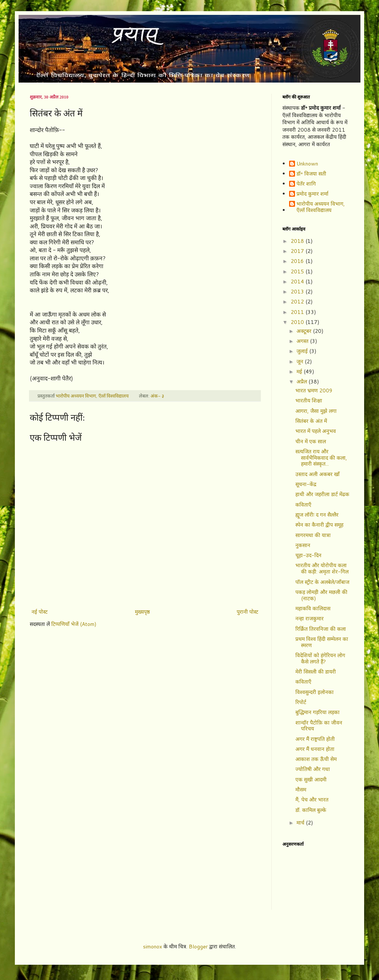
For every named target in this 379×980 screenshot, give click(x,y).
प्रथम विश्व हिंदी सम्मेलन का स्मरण (322, 642)
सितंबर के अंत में (311, 421)
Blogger (198, 947)
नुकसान (303, 545)
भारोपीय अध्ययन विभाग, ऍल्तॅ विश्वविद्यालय (321, 207)
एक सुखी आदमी (311, 780)
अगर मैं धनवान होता (315, 749)
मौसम (301, 790)
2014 (298, 282)
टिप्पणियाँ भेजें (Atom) (74, 624)
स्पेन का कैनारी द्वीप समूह (319, 525)
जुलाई (303, 351)
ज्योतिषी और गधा (313, 769)
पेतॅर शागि (306, 184)
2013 (298, 292)
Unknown (307, 164)
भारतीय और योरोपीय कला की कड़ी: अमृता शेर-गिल (322, 568)
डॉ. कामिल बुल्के (311, 810)
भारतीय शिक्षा (309, 401)
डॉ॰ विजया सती (311, 174)
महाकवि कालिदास (313, 608)
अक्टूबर (305, 331)
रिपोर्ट (301, 702)
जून (301, 362)
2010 (298, 322)
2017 (298, 251)
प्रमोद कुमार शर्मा (312, 194)
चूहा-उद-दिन (308, 555)
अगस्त (303, 341)
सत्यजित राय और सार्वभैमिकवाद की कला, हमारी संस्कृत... (321, 458)
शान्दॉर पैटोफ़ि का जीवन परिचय (319, 726)
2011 (298, 312)
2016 (298, 261)
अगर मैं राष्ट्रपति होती (315, 739)
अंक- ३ (157, 396)
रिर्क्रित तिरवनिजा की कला (321, 629)
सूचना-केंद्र (306, 484)
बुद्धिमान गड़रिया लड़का (318, 712)
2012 (298, 302)
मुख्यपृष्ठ (142, 612)
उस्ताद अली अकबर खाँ (318, 474)
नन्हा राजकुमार (310, 618)
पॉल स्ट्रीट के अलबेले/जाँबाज (322, 582)
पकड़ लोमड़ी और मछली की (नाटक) (321, 595)
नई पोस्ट (40, 612)
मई (300, 372)
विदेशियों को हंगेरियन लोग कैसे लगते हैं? (320, 658)
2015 (298, 271)
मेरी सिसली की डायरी (316, 672)
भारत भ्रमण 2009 (314, 391)
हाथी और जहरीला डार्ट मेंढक (322, 494)
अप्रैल (302, 382)
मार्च (301, 823)
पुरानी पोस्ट (247, 612)
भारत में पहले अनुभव (316, 431)
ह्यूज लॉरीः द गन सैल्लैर (317, 515)
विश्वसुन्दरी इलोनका (315, 692)
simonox (153, 947)
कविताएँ (303, 505)
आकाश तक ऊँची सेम (316, 759)
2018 (298, 241)
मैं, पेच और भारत (312, 800)
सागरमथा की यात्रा (313, 535)
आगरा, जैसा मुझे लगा (316, 411)
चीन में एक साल (311, 441)
